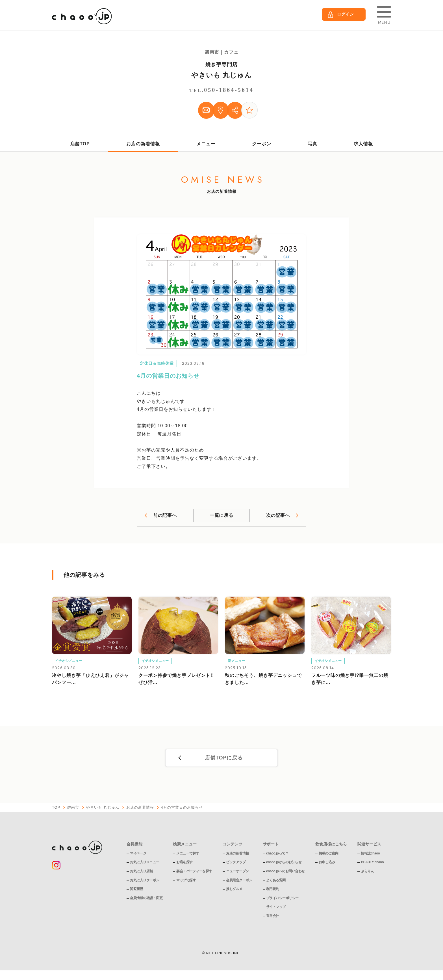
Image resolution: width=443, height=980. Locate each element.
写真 (312, 145)
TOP (56, 809)
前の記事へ (165, 516)
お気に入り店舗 (141, 873)
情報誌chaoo (371, 855)
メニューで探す (188, 855)
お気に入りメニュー (145, 864)
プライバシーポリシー (282, 899)
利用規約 (273, 890)
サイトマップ (276, 908)
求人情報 (363, 145)
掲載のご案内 (329, 855)
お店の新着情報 (143, 145)
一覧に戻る (221, 516)
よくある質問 (276, 881)
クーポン (262, 145)
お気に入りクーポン (145, 881)
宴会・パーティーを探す (194, 873)
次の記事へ (278, 516)
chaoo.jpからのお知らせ (284, 864)
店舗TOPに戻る (224, 759)
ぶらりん (368, 873)
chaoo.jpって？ (277, 855)
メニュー (206, 145)
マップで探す (186, 881)
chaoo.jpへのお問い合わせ (285, 873)
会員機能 (134, 845)
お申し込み (327, 864)
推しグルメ (234, 890)
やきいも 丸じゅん (222, 75)
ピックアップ (236, 864)
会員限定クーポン (239, 881)
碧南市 (73, 809)
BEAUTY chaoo (373, 864)
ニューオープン (237, 873)
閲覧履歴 (136, 890)
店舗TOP (80, 145)
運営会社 (273, 917)
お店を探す (184, 864)
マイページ (138, 855)
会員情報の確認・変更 (146, 899)
